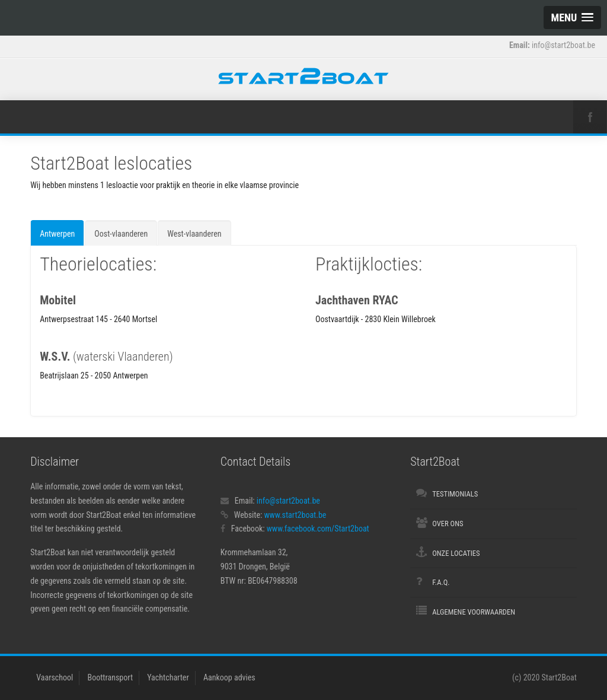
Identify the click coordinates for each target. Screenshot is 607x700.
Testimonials (455, 494)
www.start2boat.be (295, 515)
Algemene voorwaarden (474, 612)
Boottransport (111, 677)
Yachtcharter (168, 677)
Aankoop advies (229, 677)
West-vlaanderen (194, 234)
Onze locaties (456, 553)
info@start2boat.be (288, 501)
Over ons (448, 524)
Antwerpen (57, 234)
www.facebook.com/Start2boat (318, 529)
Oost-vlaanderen (121, 234)
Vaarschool (55, 677)
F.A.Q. (441, 582)
